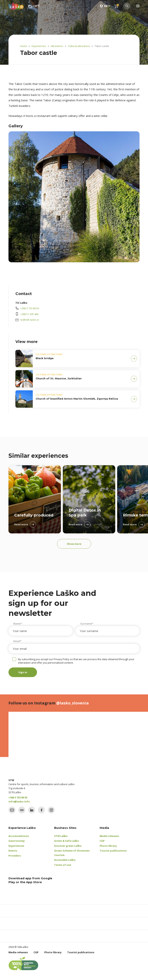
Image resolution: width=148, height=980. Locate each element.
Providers (15, 856)
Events (13, 851)
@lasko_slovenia (73, 703)
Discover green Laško (68, 846)
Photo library (108, 846)
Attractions (57, 46)
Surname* (87, 624)
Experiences (39, 46)
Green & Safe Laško (67, 841)
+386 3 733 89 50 (30, 308)
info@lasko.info (19, 801)
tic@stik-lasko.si (30, 320)
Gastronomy (17, 841)
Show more (74, 544)
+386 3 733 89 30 (18, 797)
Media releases (109, 836)
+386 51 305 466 (29, 314)
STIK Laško (61, 836)
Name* (18, 624)
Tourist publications (113, 851)
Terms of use (63, 865)
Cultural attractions (79, 46)
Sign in (23, 672)
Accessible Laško (65, 860)
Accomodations (19, 836)
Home (24, 46)
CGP (102, 841)
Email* (17, 641)
